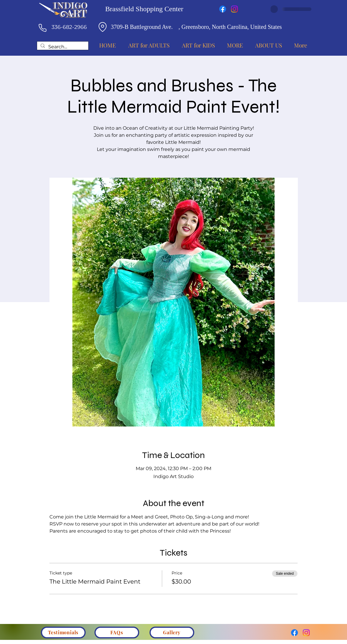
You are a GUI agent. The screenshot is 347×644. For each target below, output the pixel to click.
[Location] (103, 27)
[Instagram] (234, 9)
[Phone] (43, 28)
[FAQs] (117, 633)
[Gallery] (172, 633)
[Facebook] (223, 9)
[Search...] (62, 47)
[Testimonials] (63, 633)
